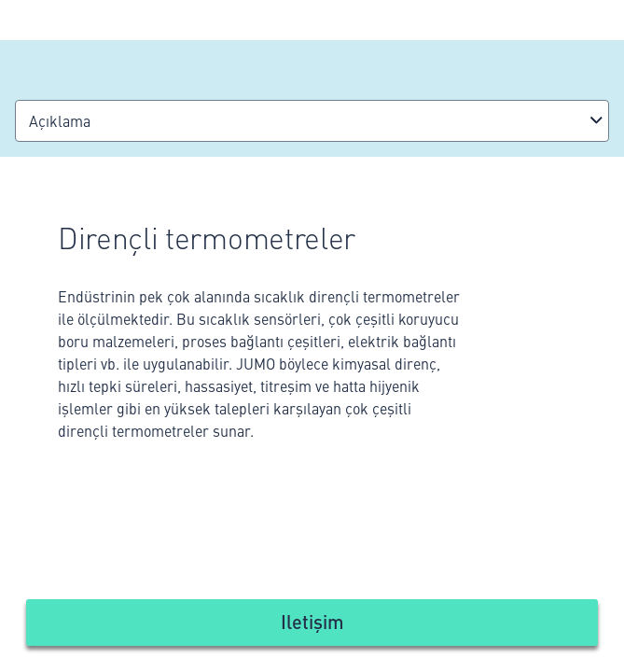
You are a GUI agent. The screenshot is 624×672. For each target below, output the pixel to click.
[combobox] (312, 121)
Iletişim (312, 621)
